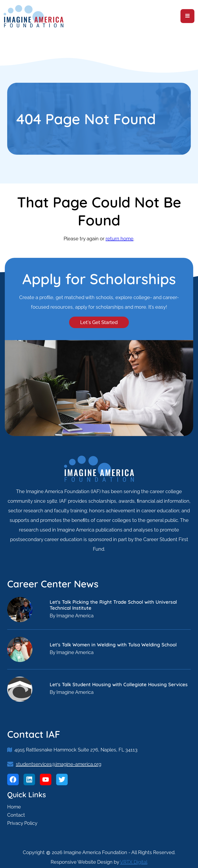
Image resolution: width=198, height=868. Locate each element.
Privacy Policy (22, 823)
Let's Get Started (99, 322)
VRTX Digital (134, 862)
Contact (16, 815)
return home (120, 239)
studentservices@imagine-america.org (59, 764)
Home (14, 807)
